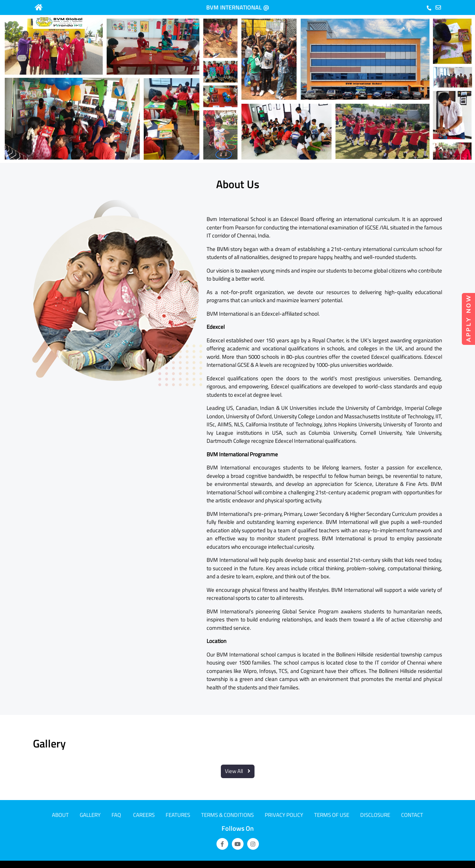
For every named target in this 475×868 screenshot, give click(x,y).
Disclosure (375, 815)
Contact (412, 815)
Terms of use (332, 815)
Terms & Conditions (227, 815)
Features (178, 815)
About (60, 815)
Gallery (90, 815)
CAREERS (144, 815)
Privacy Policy (284, 815)
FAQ (116, 815)
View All (238, 771)
